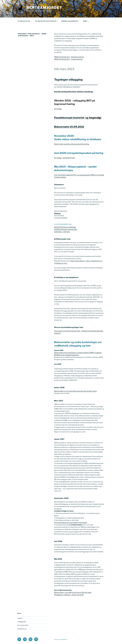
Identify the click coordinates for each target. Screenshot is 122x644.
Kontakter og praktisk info (71, 21)
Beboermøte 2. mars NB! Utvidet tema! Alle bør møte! (73, 592)
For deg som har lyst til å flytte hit (47, 21)
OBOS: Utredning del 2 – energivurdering (68, 59)
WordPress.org (22, 629)
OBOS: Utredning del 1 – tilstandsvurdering (69, 57)
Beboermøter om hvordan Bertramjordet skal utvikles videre (75, 391)
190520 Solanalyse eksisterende (66, 229)
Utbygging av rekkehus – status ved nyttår (69, 595)
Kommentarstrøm (23, 625)
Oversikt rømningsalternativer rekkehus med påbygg (74, 92)
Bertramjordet (44, 8)
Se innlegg (58, 109)
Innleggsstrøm (22, 622)
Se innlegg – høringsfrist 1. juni (65, 158)
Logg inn (20, 618)
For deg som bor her (25, 21)
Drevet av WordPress (61, 639)
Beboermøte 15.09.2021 (69, 127)
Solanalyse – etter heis (62, 232)
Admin (86, 21)
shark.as (57, 213)
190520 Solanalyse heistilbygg (65, 227)
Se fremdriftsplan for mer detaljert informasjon (71, 523)
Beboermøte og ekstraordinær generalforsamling (72, 144)
